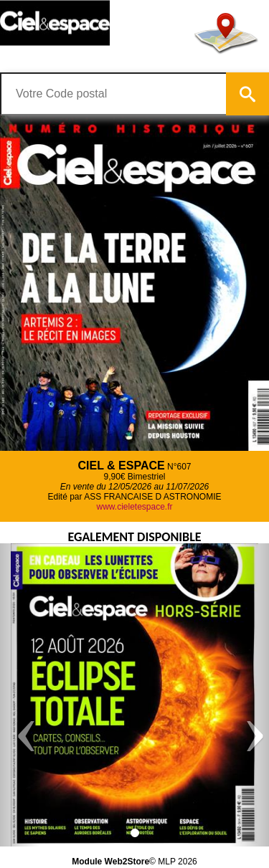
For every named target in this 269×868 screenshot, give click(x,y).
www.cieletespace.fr (134, 507)
